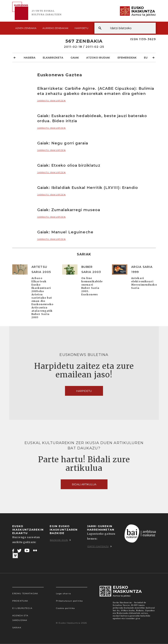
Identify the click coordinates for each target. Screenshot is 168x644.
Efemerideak (127, 58)
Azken (26, 28)
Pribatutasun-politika (69, 601)
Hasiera (30, 58)
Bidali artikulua (84, 484)
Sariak (17, 628)
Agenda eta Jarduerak (20, 618)
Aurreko (55, 28)
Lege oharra (63, 594)
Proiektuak (20, 601)
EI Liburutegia (22, 608)
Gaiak (75, 58)
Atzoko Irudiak (98, 58)
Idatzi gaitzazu (100, 546)
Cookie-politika (66, 608)
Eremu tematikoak (25, 594)
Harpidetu (81, 28)
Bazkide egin (60, 540)
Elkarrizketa (53, 58)
